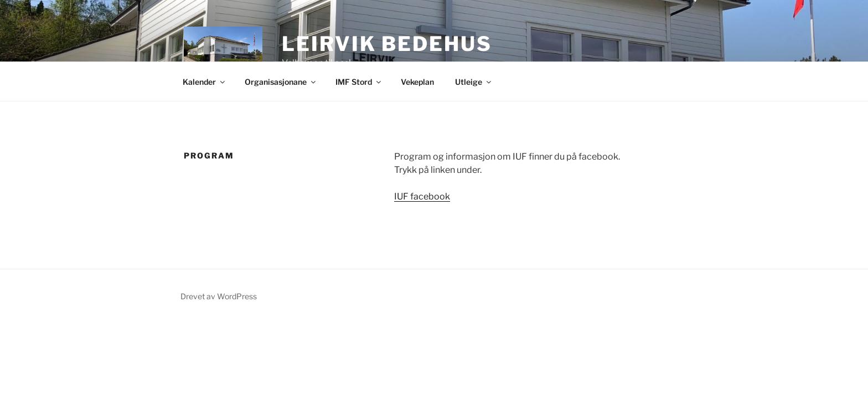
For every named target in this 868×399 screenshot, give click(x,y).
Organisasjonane (281, 82)
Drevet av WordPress (219, 296)
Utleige (474, 82)
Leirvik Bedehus (387, 44)
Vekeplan (417, 82)
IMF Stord (359, 82)
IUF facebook (422, 196)
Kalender (205, 82)
